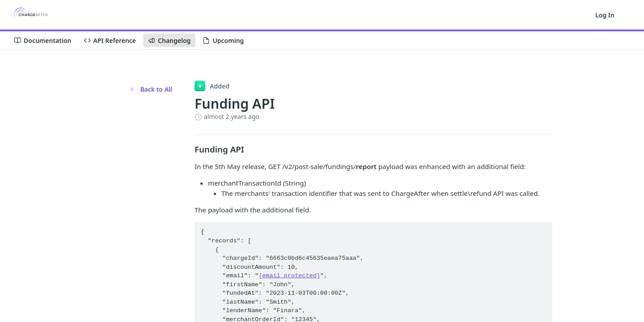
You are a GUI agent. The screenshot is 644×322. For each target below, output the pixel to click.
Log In (605, 15)
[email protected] (289, 276)
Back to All (151, 89)
